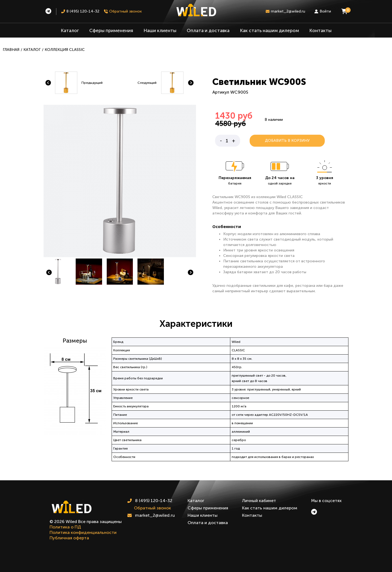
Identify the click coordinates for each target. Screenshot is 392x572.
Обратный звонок (152, 508)
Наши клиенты (160, 30)
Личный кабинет (259, 501)
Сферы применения (111, 30)
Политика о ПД (65, 527)
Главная (11, 50)
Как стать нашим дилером (269, 30)
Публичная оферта (69, 538)
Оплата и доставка (208, 30)
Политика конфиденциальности (83, 532)
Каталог (70, 30)
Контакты (320, 30)
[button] (49, 272)
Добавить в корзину (287, 141)
